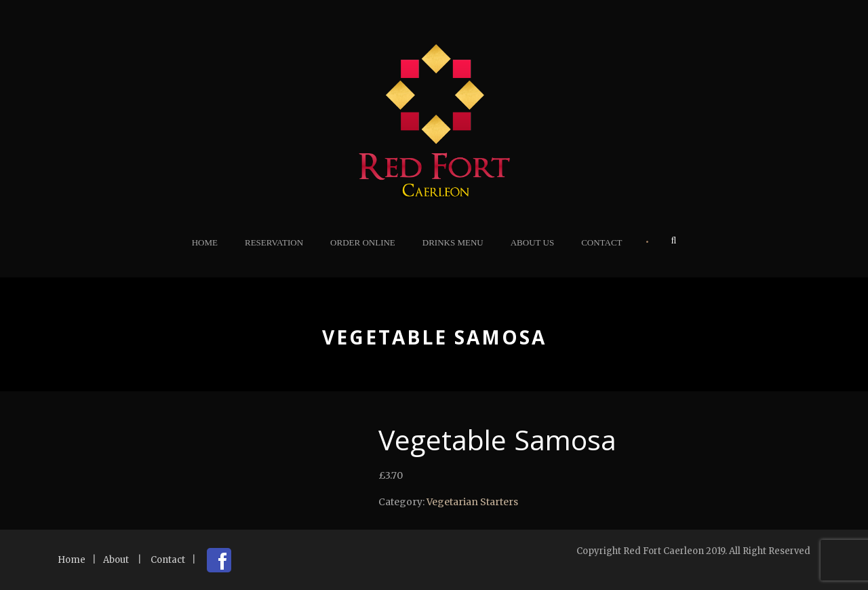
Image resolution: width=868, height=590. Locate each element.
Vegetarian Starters (472, 502)
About (116, 560)
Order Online (363, 242)
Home (205, 242)
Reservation (274, 242)
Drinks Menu (453, 242)
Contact (601, 242)
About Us (532, 242)
